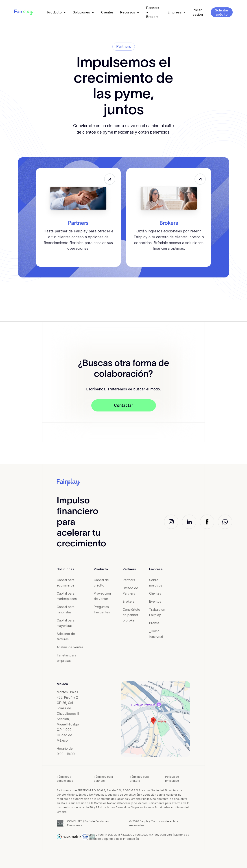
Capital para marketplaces (67, 596)
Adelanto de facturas (66, 636)
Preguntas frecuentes (102, 609)
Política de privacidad (172, 779)
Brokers (169, 223)
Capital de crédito (101, 583)
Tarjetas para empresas (67, 658)
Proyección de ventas (102, 596)
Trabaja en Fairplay (157, 612)
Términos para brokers (139, 779)
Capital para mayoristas (66, 623)
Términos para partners (103, 779)
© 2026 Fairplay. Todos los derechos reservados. (154, 823)
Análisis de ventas (70, 647)
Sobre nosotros (156, 583)
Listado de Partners (130, 591)
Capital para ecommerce (66, 583)
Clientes (155, 593)
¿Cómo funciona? (156, 634)
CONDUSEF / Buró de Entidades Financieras (88, 823)
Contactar (123, 405)
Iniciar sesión (198, 12)
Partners (78, 223)
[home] (24, 12)
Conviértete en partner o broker (131, 615)
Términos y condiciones (65, 779)
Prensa (154, 623)
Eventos (155, 601)
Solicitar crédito (222, 12)
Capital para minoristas (66, 609)
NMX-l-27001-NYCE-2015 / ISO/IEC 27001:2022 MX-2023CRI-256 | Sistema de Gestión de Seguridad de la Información (138, 837)
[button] (57, 12)
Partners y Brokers (153, 12)
